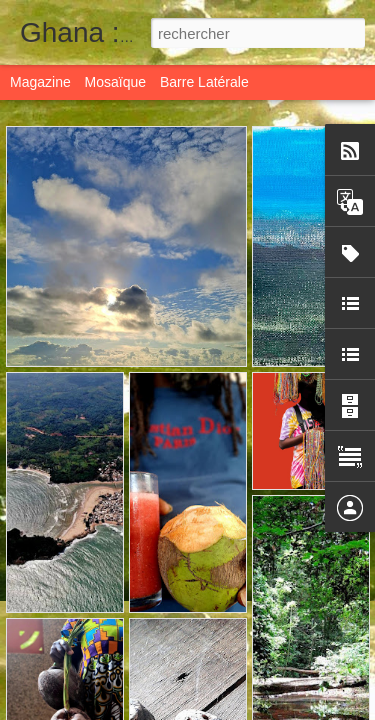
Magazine (40, 82)
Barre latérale (204, 82)
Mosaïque (115, 82)
